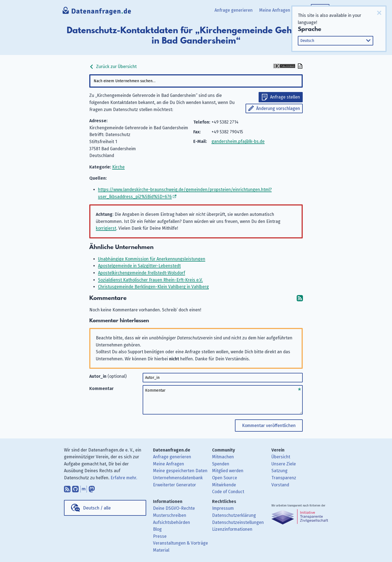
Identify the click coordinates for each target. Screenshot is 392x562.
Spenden (221, 464)
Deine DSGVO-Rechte (174, 508)
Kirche (118, 167)
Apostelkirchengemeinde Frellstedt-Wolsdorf (142, 273)
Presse (160, 536)
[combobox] (196, 81)
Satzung (279, 471)
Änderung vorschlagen (278, 108)
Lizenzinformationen (232, 529)
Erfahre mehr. (124, 478)
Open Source (225, 478)
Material (161, 550)
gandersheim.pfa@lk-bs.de (238, 141)
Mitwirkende (224, 485)
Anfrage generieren (234, 10)
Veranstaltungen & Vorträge (180, 543)
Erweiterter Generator (174, 485)
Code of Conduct (228, 492)
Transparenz (284, 478)
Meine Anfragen (275, 10)
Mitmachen (223, 457)
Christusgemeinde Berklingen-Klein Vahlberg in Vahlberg (153, 287)
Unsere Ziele (284, 464)
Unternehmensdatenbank (178, 478)
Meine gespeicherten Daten (180, 471)
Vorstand (280, 485)
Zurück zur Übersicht (113, 67)
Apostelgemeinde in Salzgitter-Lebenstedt (139, 266)
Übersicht (281, 457)
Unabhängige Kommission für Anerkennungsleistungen (152, 259)
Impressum (223, 508)
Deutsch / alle (97, 508)
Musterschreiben (170, 515)
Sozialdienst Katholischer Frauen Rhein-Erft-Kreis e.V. (150, 280)
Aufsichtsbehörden (171, 522)
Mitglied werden (228, 471)
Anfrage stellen (285, 97)
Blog (157, 529)
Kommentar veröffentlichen (269, 426)
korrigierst (106, 228)
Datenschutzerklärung (234, 515)
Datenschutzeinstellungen (238, 522)
